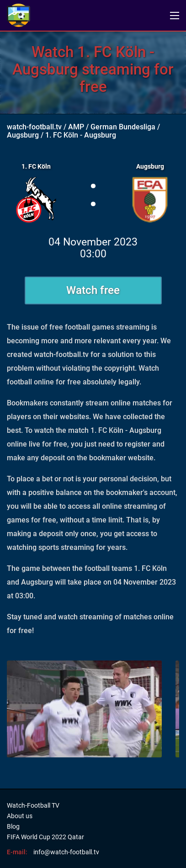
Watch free (93, 290)
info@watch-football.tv (66, 852)
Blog (13, 826)
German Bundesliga (123, 127)
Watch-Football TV (33, 805)
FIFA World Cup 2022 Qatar (45, 837)
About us (20, 816)
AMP (76, 127)
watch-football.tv (34, 127)
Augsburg (23, 135)
